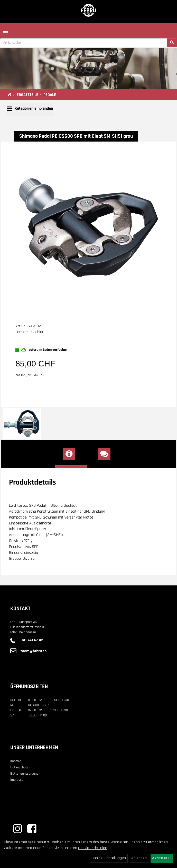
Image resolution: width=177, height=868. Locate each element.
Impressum (18, 780)
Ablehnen (139, 858)
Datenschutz (19, 767)
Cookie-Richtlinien (93, 848)
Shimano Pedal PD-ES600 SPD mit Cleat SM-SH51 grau (76, 136)
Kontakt (16, 761)
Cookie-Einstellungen (109, 858)
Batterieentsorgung (24, 774)
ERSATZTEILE (27, 95)
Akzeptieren (162, 858)
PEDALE (50, 95)
